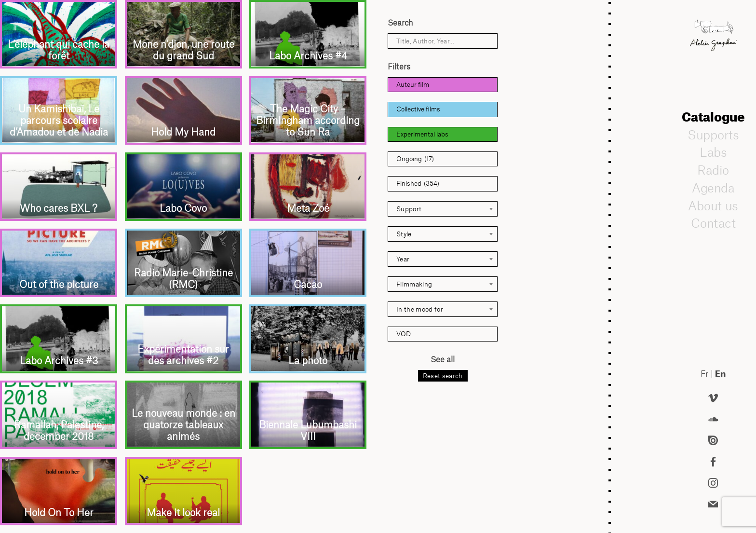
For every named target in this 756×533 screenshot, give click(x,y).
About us (713, 205)
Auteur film (413, 84)
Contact (713, 223)
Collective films (418, 109)
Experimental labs (422, 134)
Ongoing (415, 159)
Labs (713, 152)
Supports (713, 135)
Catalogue (713, 117)
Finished (418, 184)
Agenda (713, 188)
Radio (713, 170)
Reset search (443, 376)
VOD (404, 334)
